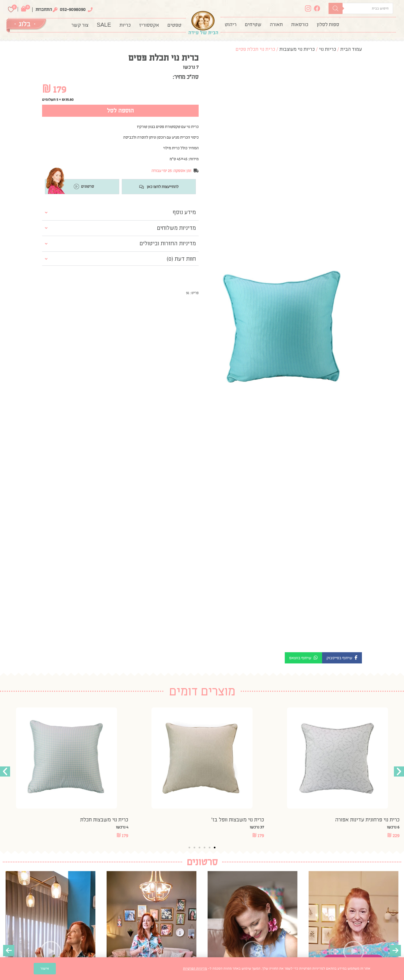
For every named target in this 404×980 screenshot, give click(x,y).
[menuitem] (328, 25)
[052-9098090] (90, 10)
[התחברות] (55, 10)
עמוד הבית (351, 49)
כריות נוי (328, 49)
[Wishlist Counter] (11, 10)
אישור (45, 968)
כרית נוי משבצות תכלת (104, 819)
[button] (342, 658)
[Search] (336, 8)
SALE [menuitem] (104, 25)
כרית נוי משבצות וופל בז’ (238, 819)
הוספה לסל (120, 111)
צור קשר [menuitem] (80, 25)
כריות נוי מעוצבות (297, 49)
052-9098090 (73, 10)
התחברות (44, 10)
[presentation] (9, 951)
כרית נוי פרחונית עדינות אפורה (367, 819)
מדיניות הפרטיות (195, 968)
